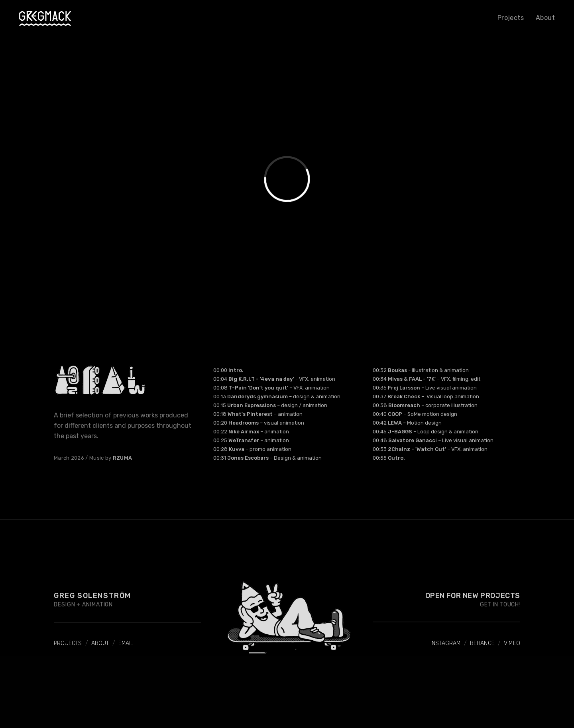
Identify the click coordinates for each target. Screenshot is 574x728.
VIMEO (512, 643)
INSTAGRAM (446, 643)
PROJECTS (68, 643)
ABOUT (100, 643)
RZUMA (123, 458)
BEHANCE (482, 643)
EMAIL (126, 643)
